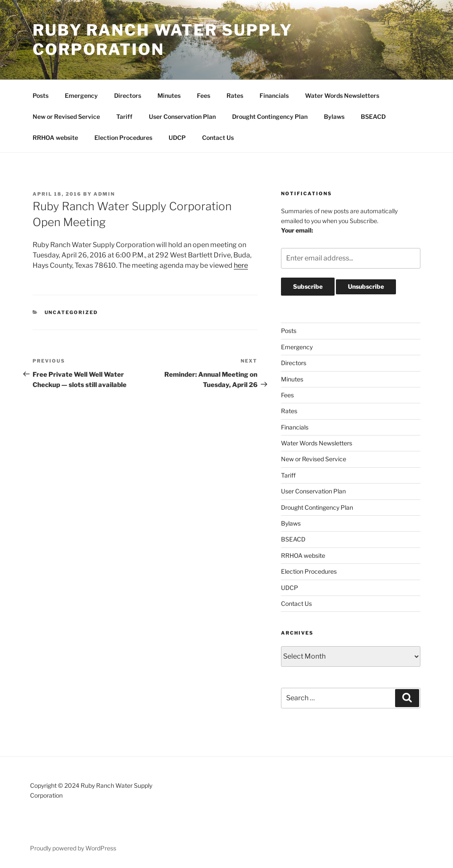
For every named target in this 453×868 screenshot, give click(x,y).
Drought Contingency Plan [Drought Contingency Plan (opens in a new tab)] (270, 116)
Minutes (169, 95)
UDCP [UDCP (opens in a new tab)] (177, 138)
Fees (204, 95)
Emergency (81, 95)
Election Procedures (123, 138)
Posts (41, 95)
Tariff (124, 116)
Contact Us (218, 138)
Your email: (297, 230)
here (241, 265)
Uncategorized (71, 312)
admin (104, 194)
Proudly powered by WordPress (73, 848)
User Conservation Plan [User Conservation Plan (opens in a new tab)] (182, 116)
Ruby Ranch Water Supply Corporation (163, 40)
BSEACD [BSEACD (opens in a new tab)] (373, 116)
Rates (235, 95)
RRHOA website (55, 138)
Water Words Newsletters (342, 95)
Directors (128, 95)
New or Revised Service (66, 116)
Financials (274, 95)
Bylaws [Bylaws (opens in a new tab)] (334, 116)
